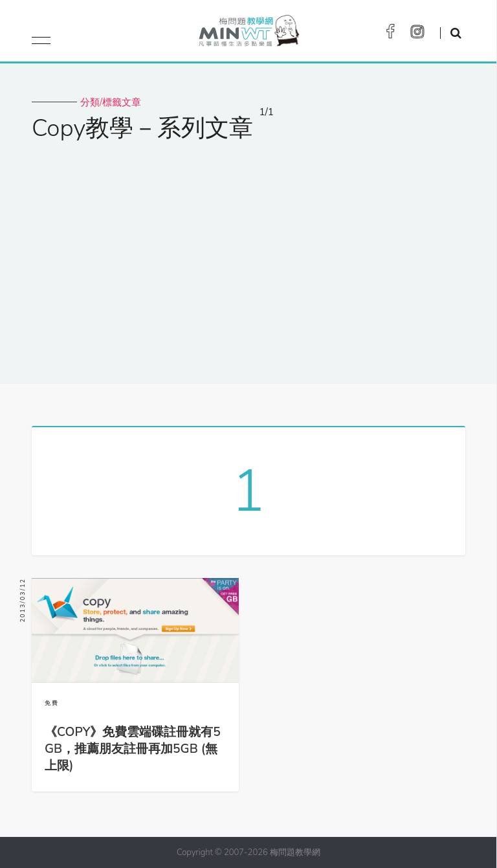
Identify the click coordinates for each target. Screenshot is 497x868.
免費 (52, 703)
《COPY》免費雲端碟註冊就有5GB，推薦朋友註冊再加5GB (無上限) (133, 749)
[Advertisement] (248, 254)
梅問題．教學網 (248, 34)
